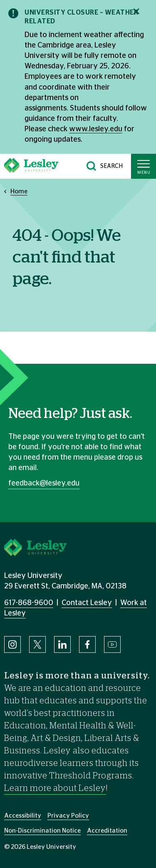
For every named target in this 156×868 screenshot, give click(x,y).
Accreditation (107, 831)
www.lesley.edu (96, 129)
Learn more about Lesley (55, 788)
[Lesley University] (31, 166)
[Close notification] (136, 11)
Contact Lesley (87, 603)
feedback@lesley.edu (44, 483)
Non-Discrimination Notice (42, 831)
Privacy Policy (68, 816)
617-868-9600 (29, 603)
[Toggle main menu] (144, 166)
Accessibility (23, 816)
